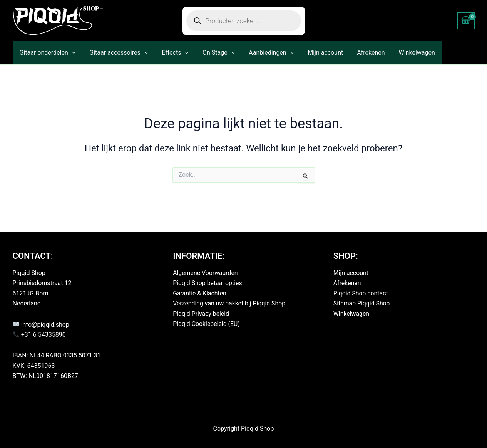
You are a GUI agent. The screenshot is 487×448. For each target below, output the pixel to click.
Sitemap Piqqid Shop (362, 303)
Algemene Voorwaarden (206, 273)
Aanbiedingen (264, 53)
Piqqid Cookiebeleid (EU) (207, 324)
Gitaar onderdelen (47, 53)
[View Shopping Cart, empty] (466, 20)
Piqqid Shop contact (361, 293)
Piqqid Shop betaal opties (208, 283)
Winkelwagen (405, 53)
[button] (71, 53)
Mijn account (317, 53)
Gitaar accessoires (116, 53)
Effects (171, 53)
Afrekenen (361, 53)
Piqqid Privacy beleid (201, 314)
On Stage (213, 53)
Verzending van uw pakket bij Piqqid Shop (230, 303)
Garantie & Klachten (200, 293)
